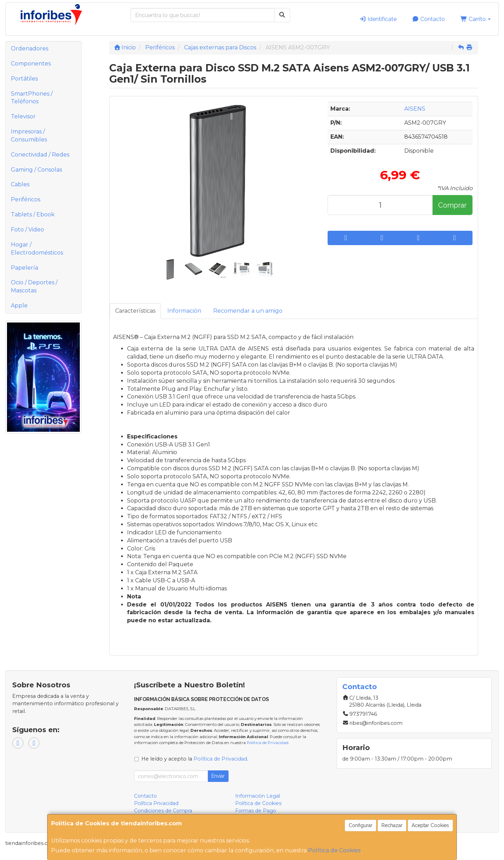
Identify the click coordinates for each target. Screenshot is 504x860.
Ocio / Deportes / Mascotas (34, 286)
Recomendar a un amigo (248, 311)
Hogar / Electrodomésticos (37, 249)
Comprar (452, 205)
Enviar (218, 776)
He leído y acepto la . (195, 759)
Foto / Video (27, 230)
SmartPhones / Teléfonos (32, 98)
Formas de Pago (256, 811)
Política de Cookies (334, 850)
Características (135, 311)
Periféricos (26, 199)
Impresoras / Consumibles (29, 136)
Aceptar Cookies (430, 825)
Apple (19, 306)
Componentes (31, 64)
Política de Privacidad (268, 743)
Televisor (23, 116)
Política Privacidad (156, 803)
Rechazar (392, 825)
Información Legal (258, 796)
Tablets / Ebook (33, 214)
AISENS (415, 109)
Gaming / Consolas (36, 170)
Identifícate (378, 19)
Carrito (475, 19)
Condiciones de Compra (163, 811)
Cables (20, 184)
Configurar (360, 825)
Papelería (24, 268)
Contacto (428, 19)
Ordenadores (30, 48)
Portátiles (24, 79)
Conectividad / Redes (40, 155)
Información (184, 311)
